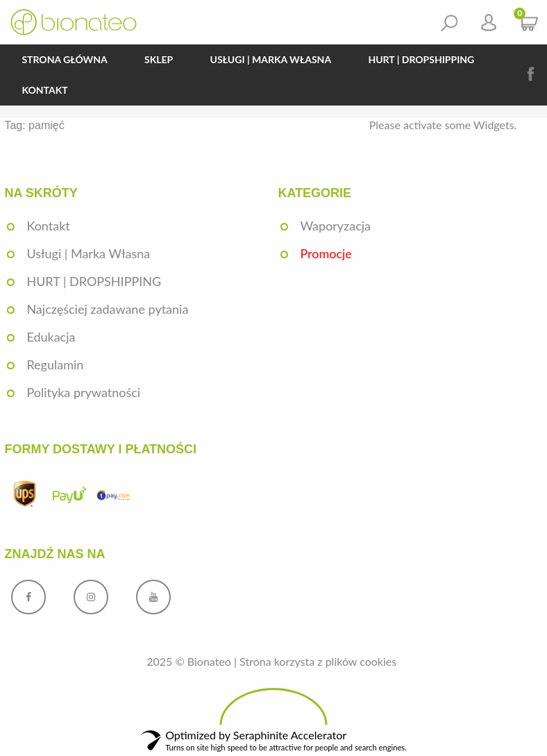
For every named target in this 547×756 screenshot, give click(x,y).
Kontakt (44, 90)
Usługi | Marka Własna (271, 59)
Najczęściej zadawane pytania (107, 309)
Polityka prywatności (83, 392)
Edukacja (51, 337)
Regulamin (55, 364)
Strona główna (64, 59)
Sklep (159, 59)
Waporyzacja (335, 226)
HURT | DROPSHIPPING (421, 59)
